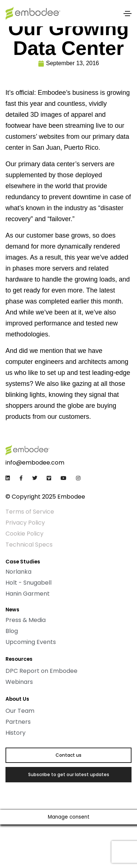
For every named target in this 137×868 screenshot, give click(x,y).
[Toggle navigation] (128, 14)
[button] (68, 755)
